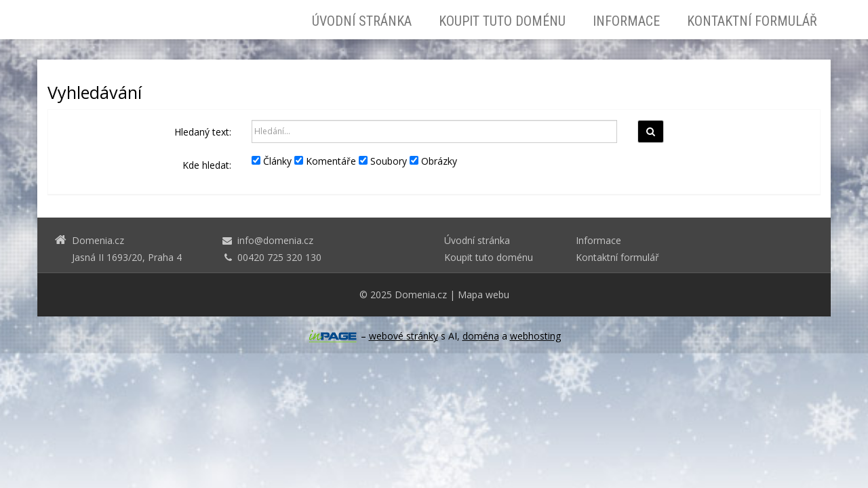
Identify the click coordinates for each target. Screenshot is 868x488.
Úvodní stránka (362, 21)
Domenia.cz (421, 294)
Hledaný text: (203, 132)
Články (272, 161)
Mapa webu (484, 294)
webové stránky (403, 336)
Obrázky (433, 161)
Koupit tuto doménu (502, 21)
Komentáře (325, 161)
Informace (626, 21)
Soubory (383, 161)
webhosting (535, 336)
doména (481, 336)
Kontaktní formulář (752, 21)
